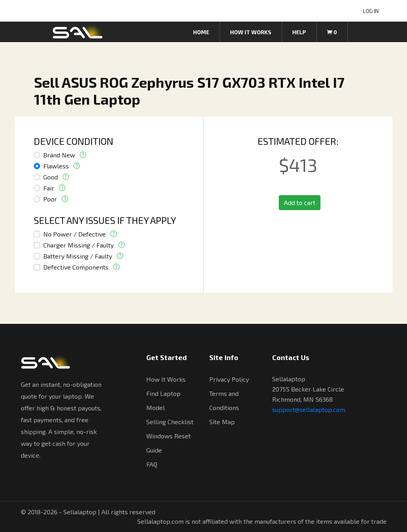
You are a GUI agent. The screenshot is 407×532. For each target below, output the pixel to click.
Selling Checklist (170, 422)
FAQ (152, 464)
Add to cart (300, 202)
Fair (49, 188)
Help (299, 32)
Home (201, 32)
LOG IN (371, 11)
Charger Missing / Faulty (78, 245)
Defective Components (76, 267)
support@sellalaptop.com (309, 409)
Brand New (59, 155)
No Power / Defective (75, 234)
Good (51, 177)
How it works (251, 32)
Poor (50, 199)
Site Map (222, 422)
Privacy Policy (229, 379)
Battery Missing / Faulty (78, 256)
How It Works (166, 379)
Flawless (56, 166)
